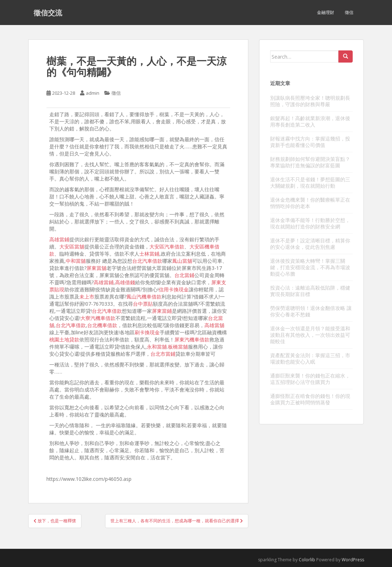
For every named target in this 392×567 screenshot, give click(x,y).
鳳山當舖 (182, 261)
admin (93, 93)
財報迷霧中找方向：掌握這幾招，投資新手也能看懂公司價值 (310, 142)
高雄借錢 (125, 282)
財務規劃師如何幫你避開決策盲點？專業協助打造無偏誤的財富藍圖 (310, 162)
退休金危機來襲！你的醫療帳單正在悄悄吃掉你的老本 (310, 203)
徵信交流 (48, 13)
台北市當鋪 (163, 354)
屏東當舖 (96, 268)
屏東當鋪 (162, 311)
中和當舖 (76, 261)
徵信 (349, 12)
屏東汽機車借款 (192, 339)
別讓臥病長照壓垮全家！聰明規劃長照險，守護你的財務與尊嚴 (310, 101)
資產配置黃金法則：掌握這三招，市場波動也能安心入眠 (310, 358)
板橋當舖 (178, 347)
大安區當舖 (72, 246)
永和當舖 (157, 347)
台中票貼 (143, 304)
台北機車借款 (102, 325)
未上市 (87, 297)
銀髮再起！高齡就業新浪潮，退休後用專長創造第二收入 (310, 121)
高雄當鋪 (59, 239)
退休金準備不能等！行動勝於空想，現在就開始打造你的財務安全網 (310, 223)
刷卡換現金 (147, 332)
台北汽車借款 (147, 261)
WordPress (353, 560)
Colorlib (307, 560)
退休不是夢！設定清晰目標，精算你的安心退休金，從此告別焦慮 (310, 244)
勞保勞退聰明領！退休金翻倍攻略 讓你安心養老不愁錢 (311, 311)
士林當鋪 (149, 254)
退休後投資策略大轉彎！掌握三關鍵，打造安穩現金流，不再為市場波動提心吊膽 (310, 267)
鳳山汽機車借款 (144, 297)
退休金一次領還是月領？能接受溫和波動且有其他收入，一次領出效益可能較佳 (310, 335)
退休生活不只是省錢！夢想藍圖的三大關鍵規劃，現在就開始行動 (310, 183)
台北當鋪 (184, 275)
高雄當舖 (214, 325)
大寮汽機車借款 (98, 318)
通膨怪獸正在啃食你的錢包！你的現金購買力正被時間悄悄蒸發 (310, 399)
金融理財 (326, 12)
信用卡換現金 (174, 289)
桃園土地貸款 (64, 339)
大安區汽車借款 (167, 246)
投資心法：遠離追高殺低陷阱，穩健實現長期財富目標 (310, 291)
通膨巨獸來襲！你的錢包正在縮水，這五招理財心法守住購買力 (310, 379)
